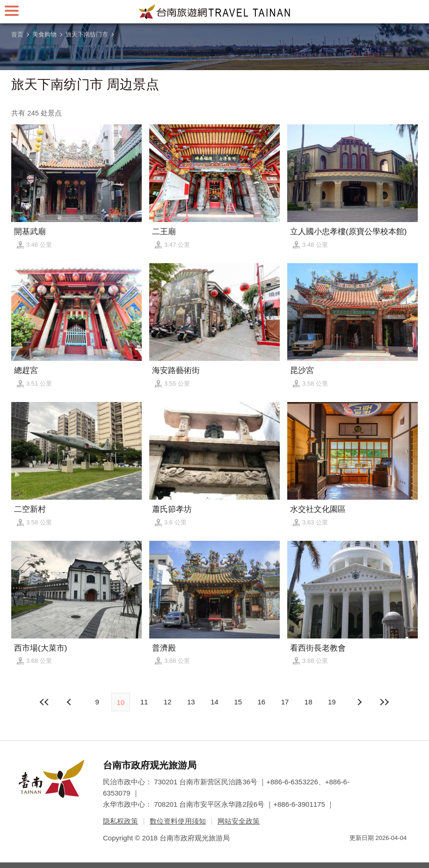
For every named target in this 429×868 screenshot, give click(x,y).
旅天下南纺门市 (87, 34)
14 (214, 702)
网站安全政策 (239, 821)
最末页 (385, 702)
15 (238, 702)
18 (309, 702)
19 (332, 702)
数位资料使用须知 (178, 821)
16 (262, 702)
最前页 (44, 702)
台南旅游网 (215, 12)
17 (285, 702)
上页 (359, 702)
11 (144, 702)
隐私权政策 (120, 821)
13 (191, 702)
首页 (17, 34)
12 (168, 702)
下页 (70, 702)
